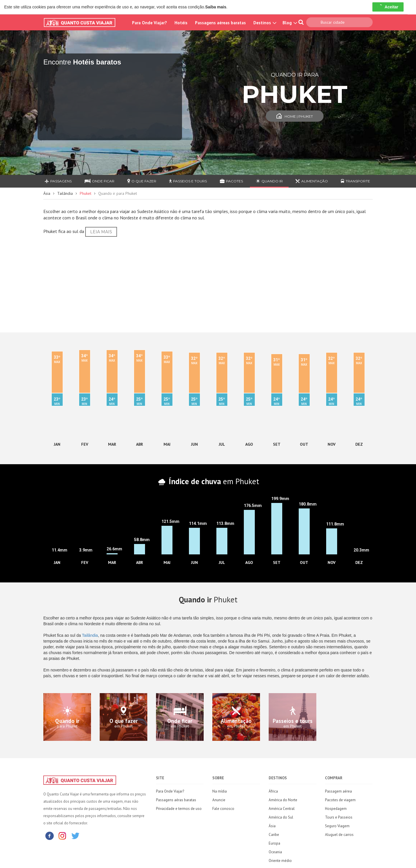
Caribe (274, 835)
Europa (274, 843)
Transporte (355, 181)
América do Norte (283, 800)
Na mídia (220, 791)
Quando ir (269, 181)
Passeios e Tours (188, 181)
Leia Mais (101, 232)
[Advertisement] (208, 283)
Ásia (47, 193)
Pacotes (231, 181)
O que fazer (142, 181)
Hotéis (181, 23)
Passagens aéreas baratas (220, 23)
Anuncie (219, 800)
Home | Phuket (295, 116)
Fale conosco (223, 809)
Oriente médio (280, 861)
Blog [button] (289, 23)
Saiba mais (216, 7)
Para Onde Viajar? (149, 23)
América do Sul (281, 817)
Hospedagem (336, 809)
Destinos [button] (264, 23)
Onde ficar (100, 181)
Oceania (275, 852)
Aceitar (388, 7)
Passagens (58, 181)
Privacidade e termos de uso (179, 809)
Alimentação (312, 181)
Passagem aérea (338, 791)
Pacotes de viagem (340, 800)
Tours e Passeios (339, 817)
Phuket (86, 193)
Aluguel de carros (339, 835)
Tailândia (65, 193)
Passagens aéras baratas (176, 800)
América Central (282, 809)
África (273, 791)
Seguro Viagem (337, 826)
